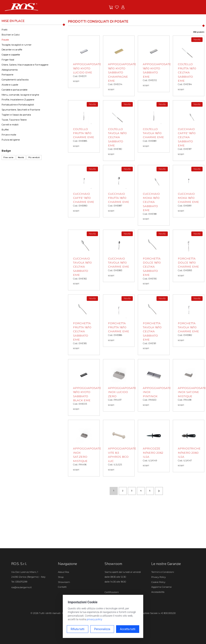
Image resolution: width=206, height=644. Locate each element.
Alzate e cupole (10, 85)
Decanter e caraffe (12, 50)
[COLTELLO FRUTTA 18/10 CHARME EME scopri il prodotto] (84, 126)
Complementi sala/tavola (15, 80)
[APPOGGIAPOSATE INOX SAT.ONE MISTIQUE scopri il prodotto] (189, 385)
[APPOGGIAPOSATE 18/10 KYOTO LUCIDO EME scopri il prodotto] (84, 62)
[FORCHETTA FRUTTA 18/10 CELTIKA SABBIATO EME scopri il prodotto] (84, 325)
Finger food (8, 60)
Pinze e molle (9, 135)
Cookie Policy (158, 582)
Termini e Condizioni (163, 572)
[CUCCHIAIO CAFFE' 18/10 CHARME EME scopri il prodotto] (84, 191)
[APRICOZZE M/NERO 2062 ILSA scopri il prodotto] (154, 446)
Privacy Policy (159, 577)
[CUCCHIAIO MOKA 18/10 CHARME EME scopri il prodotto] (189, 191)
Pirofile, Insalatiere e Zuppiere (18, 100)
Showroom (64, 582)
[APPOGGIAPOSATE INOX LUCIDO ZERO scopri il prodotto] (119, 385)
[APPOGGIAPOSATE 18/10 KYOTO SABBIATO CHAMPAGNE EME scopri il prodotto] (119, 66)
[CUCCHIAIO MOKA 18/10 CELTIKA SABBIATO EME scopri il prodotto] (154, 195)
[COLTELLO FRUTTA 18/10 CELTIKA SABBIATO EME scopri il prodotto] (189, 66)
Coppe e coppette (11, 55)
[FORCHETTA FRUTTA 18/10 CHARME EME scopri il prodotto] (119, 321)
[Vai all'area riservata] (123, 7)
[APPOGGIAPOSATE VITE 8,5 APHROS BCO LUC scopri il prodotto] (119, 448)
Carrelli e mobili (10, 125)
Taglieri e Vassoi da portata (16, 115)
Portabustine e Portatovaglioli (18, 105)
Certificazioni (112, 592)
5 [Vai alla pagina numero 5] (150, 491)
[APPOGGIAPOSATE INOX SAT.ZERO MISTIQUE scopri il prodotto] (84, 448)
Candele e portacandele (14, 90)
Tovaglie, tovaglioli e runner (17, 45)
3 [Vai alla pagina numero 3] (132, 491)
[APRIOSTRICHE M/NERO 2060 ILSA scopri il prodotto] (189, 446)
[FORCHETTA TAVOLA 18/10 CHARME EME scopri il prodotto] (189, 321)
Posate (5, 40)
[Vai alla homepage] (22, 7)
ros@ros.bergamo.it (21, 587)
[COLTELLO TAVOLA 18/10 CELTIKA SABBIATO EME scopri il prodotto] (119, 131)
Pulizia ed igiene (11, 140)
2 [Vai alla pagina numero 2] (123, 491)
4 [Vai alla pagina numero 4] (141, 491)
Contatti (62, 587)
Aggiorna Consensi (161, 587)
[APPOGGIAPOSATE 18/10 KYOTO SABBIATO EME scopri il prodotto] (154, 64)
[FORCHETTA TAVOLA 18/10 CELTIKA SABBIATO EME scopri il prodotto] (154, 325)
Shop (61, 577)
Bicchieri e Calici (11, 35)
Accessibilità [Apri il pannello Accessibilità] (158, 592)
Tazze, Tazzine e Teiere (14, 120)
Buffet (5, 130)
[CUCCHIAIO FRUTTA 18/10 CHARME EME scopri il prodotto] (119, 191)
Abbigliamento (10, 70)
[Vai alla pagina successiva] (159, 491)
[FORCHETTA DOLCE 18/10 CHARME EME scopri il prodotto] (189, 256)
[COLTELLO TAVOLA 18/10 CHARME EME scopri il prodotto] (154, 126)
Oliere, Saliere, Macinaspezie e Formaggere (25, 65)
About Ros (63, 572)
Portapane (7, 75)
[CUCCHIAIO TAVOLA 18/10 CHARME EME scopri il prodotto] (119, 256)
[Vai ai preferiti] (117, 7)
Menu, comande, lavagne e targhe (20, 95)
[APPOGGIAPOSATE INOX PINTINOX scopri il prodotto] (154, 385)
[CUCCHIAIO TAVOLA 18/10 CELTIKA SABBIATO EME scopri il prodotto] (84, 260)
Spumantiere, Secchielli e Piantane (21, 110)
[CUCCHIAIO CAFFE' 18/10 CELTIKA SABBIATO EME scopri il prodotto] (189, 131)
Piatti (5, 30)
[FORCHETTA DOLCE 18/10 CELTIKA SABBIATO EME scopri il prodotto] (154, 260)
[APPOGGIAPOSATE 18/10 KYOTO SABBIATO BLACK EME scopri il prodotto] (84, 387)
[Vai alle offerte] (111, 7)
